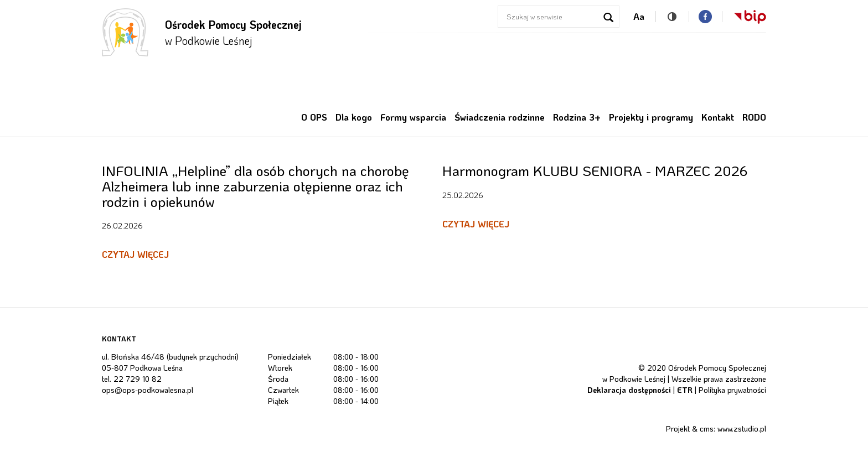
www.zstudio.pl (742, 429)
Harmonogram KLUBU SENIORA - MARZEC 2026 (595, 170)
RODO (754, 117)
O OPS (314, 117)
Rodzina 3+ (577, 117)
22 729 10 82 (138, 379)
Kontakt (718, 117)
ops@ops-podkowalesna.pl (148, 390)
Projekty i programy (651, 117)
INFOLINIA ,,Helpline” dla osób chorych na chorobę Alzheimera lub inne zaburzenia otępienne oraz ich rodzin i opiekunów (255, 186)
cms (707, 429)
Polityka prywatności (732, 390)
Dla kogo (354, 117)
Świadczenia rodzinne (500, 117)
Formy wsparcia (413, 117)
